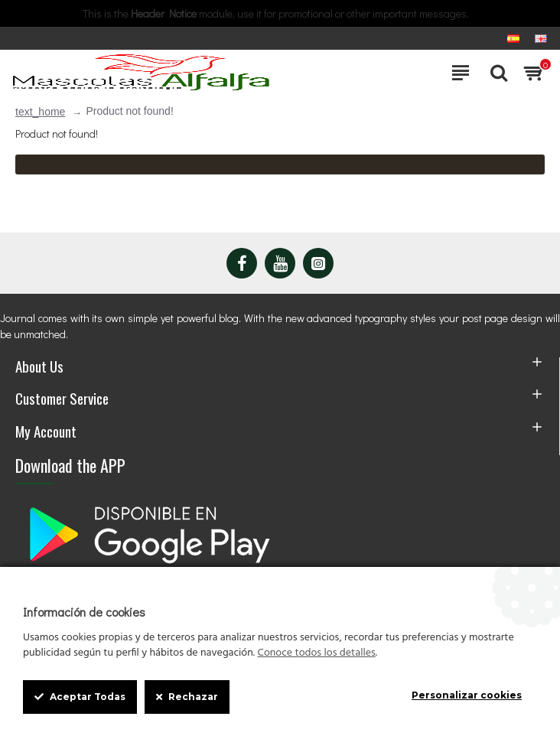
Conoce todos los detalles (316, 653)
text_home (40, 112)
